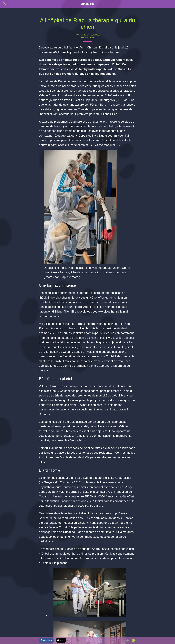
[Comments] (133, 641)
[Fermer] (5, 4)
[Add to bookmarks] (127, 641)
